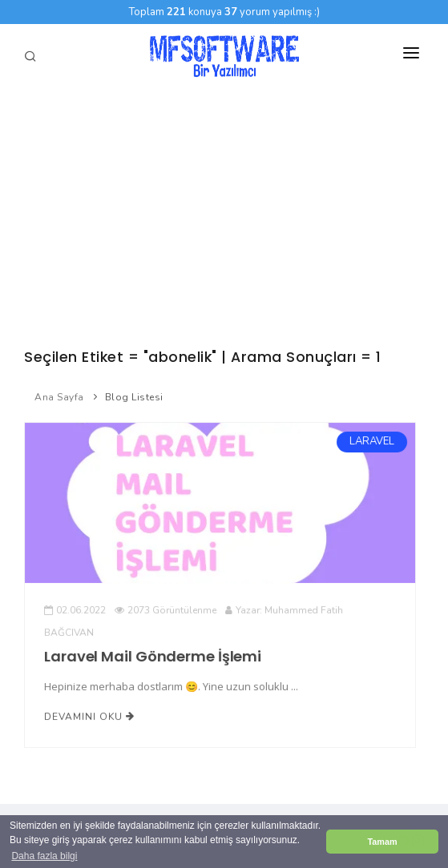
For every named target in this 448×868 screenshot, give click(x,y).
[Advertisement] (224, 208)
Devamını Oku (89, 716)
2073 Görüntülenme (165, 610)
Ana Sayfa (59, 397)
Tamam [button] (382, 842)
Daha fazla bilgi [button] (44, 856)
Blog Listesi (134, 397)
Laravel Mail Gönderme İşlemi (153, 656)
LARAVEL (371, 441)
